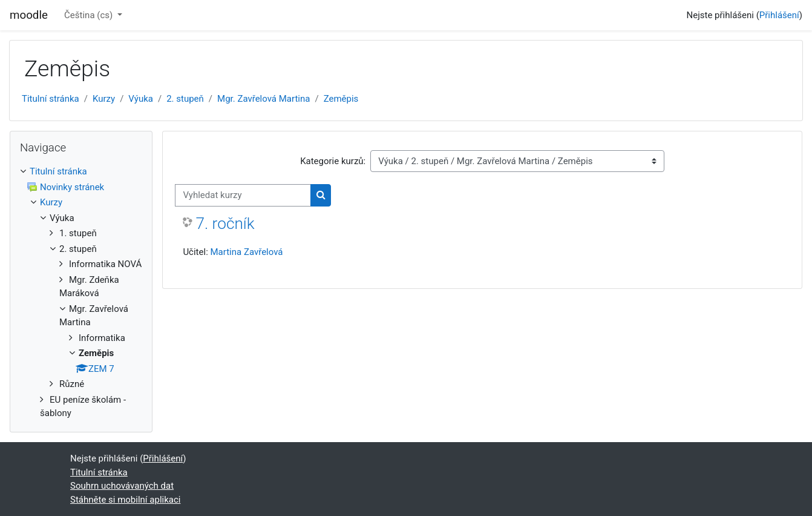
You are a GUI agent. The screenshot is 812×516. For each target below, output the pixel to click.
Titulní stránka (51, 99)
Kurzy (104, 99)
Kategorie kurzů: (333, 161)
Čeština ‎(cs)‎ (90, 15)
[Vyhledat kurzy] (243, 195)
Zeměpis (341, 99)
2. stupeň (185, 99)
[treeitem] (81, 293)
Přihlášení (779, 15)
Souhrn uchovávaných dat (122, 486)
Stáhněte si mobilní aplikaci (125, 500)
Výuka (141, 99)
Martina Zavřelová (246, 252)
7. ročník (225, 223)
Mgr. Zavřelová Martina (264, 99)
